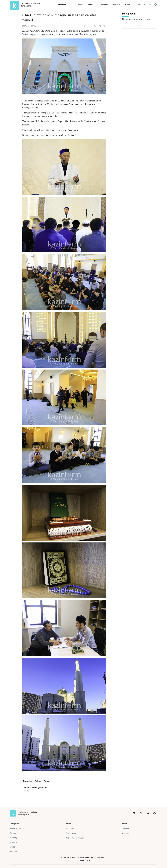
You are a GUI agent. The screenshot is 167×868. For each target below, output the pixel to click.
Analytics (116, 5)
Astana (47, 781)
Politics (13, 833)
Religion (38, 781)
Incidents (141, 5)
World (12, 847)
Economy (104, 5)
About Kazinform (73, 828)
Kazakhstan (28, 781)
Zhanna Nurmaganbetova (36, 788)
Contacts (126, 833)
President (78, 5)
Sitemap (125, 828)
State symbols (72, 833)
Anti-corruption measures (76, 838)
